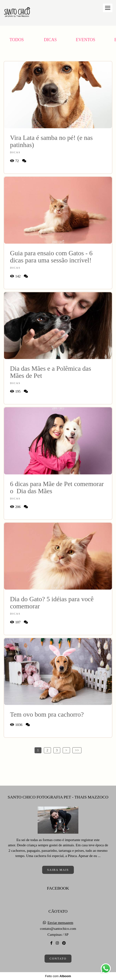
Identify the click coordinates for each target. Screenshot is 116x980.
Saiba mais (58, 870)
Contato (58, 959)
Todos (17, 40)
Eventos (86, 40)
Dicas (50, 40)
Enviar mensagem (60, 923)
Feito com (58, 976)
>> (77, 750)
